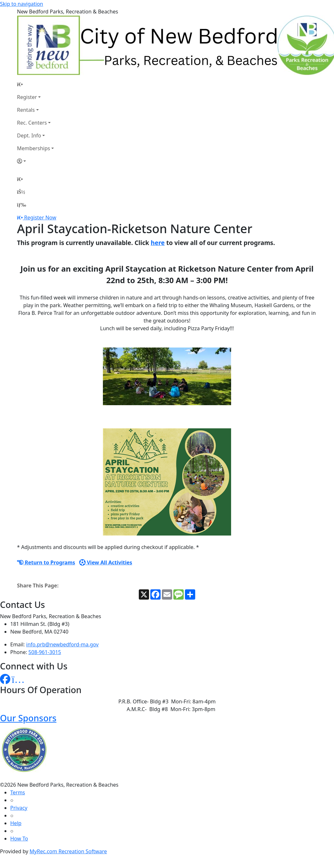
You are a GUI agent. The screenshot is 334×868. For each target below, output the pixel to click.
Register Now (40, 217)
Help (16, 823)
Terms (18, 792)
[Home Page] (35, 84)
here (158, 243)
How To (19, 839)
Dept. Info (29, 135)
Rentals (26, 110)
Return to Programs (46, 562)
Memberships (33, 148)
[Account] (35, 161)
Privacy (19, 808)
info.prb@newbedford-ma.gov (63, 644)
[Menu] (21, 205)
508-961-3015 (45, 652)
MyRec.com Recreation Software (68, 851)
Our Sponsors (28, 718)
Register (27, 97)
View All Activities (106, 562)
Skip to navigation (21, 4)
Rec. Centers (32, 123)
